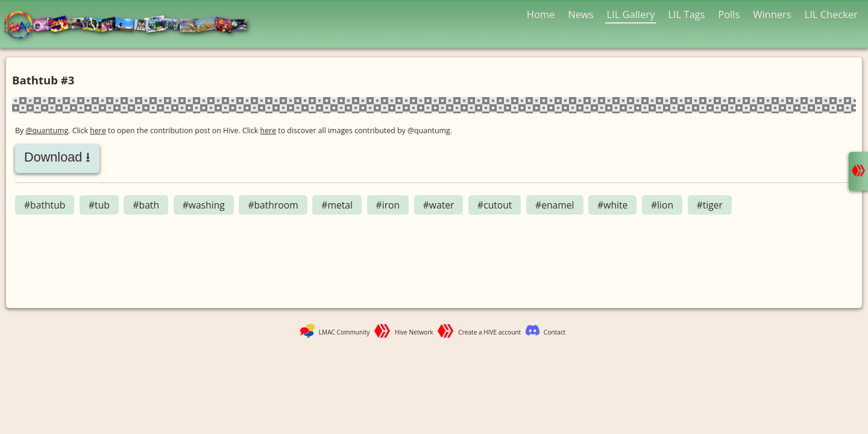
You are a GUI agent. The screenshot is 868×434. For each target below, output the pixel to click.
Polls (729, 14)
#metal (337, 205)
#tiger (710, 205)
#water (439, 205)
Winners (772, 14)
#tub (99, 205)
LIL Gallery (631, 14)
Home (541, 14)
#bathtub (45, 205)
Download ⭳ (57, 157)
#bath (146, 205)
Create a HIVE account (489, 332)
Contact (555, 332)
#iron (388, 205)
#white (612, 205)
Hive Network (414, 332)
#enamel (555, 205)
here (98, 131)
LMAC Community (344, 332)
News (580, 14)
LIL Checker (831, 14)
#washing (204, 205)
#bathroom (273, 205)
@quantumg (47, 131)
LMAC (131, 26)
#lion (662, 205)
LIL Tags (686, 14)
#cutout (495, 205)
